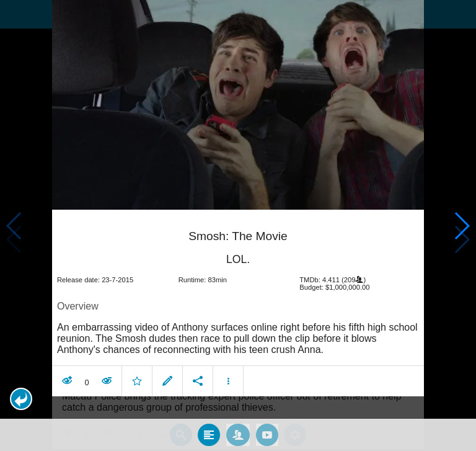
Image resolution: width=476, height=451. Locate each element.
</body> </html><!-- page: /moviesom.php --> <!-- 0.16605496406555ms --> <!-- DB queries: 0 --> (238, 225)
